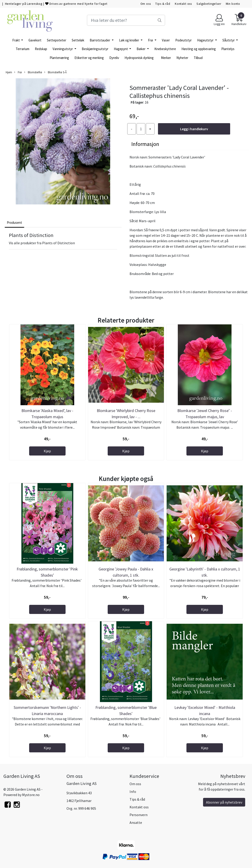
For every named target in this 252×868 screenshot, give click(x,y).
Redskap (41, 49)
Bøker (141, 49)
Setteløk (78, 40)
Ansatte (136, 822)
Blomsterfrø (33, 72)
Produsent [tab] (14, 223)
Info (133, 792)
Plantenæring (59, 58)
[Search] (126, 20)
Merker (166, 58)
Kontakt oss (183, 4)
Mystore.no (31, 795)
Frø (151, 40)
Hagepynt (121, 49)
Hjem (9, 72)
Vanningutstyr (63, 49)
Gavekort (35, 40)
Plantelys (228, 49)
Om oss (146, 4)
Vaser (166, 40)
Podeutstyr (183, 40)
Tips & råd (163, 4)
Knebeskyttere (165, 49)
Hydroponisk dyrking (139, 58)
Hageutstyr (206, 40)
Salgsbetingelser (209, 4)
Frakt (16, 40)
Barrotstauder (100, 40)
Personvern (139, 815)
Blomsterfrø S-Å (55, 72)
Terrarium (23, 49)
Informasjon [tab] (145, 144)
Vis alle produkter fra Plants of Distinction (42, 243)
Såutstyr (229, 40)
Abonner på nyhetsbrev (224, 802)
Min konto (233, 4)
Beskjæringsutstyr (95, 49)
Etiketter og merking (89, 58)
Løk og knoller (129, 40)
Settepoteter (57, 40)
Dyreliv (114, 58)
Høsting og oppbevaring (199, 49)
